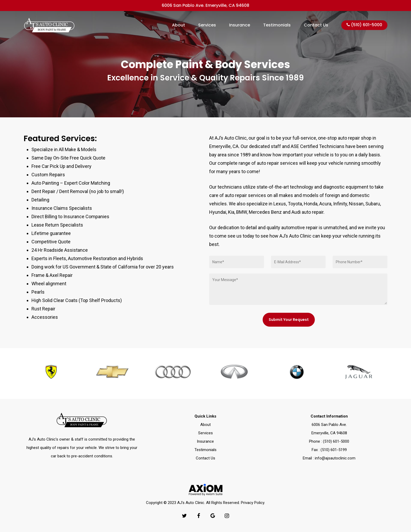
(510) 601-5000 (364, 25)
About (179, 25)
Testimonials (277, 25)
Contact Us (316, 25)
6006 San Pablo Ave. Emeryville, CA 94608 (206, 5)
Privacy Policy (253, 503)
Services (207, 25)
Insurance (240, 25)
